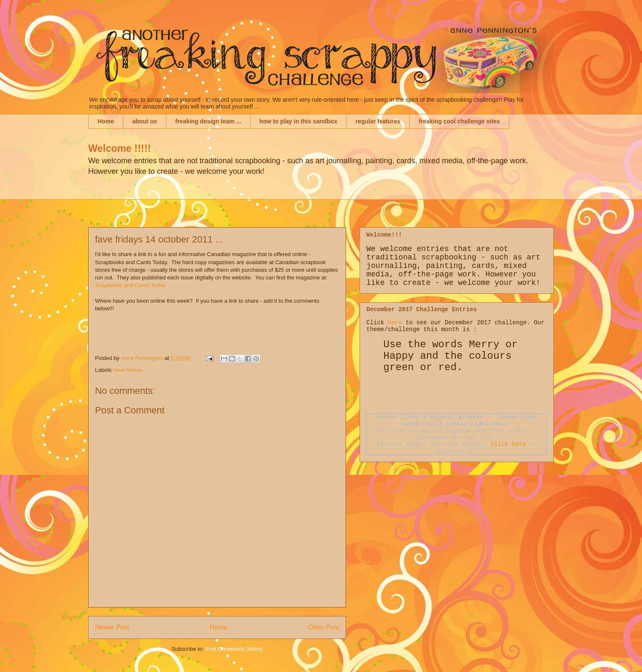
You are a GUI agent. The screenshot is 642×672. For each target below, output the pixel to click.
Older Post (324, 627)
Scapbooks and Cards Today (130, 285)
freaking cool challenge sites (459, 121)
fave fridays (128, 370)
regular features (378, 121)
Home (106, 121)
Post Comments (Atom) (234, 649)
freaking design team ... (208, 121)
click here (508, 444)
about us (145, 121)
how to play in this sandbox (299, 121)
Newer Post (112, 627)
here (395, 323)
